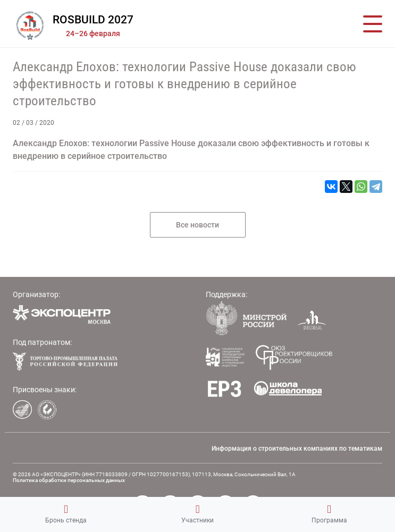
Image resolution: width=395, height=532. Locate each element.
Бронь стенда (66, 514)
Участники (197, 514)
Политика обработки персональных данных (69, 480)
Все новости (197, 225)
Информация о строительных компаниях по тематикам (297, 449)
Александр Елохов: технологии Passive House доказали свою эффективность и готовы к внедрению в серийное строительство (184, 84)
